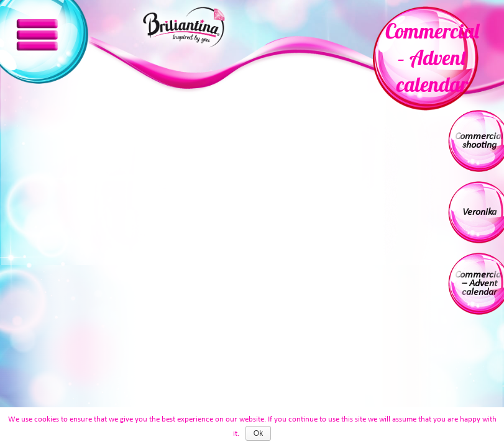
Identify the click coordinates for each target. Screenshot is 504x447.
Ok (258, 433)
